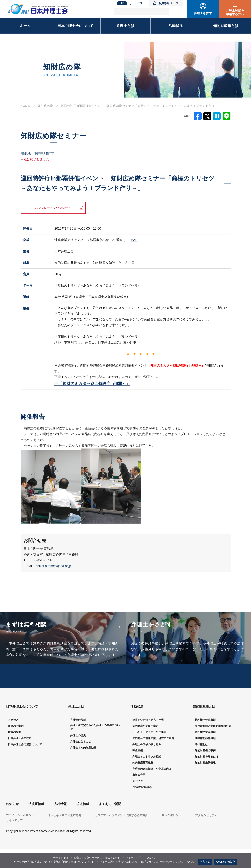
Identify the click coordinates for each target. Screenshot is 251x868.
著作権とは (201, 763)
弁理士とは (125, 26)
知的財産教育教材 (143, 781)
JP (122, 3)
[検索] (141, 12)
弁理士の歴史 (78, 754)
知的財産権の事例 (205, 769)
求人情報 (83, 823)
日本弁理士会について (75, 26)
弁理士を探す (203, 13)
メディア (138, 800)
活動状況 (176, 26)
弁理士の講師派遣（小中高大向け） (153, 788)
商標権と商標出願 (205, 757)
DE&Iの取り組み (142, 806)
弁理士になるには (81, 760)
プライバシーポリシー (20, 834)
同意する (205, 862)
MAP (134, 240)
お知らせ (12, 823)
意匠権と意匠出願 (205, 751)
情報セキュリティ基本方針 (64, 834)
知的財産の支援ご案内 (145, 745)
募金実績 (138, 769)
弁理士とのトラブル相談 (147, 775)
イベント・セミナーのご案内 (149, 751)
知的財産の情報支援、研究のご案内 (153, 757)
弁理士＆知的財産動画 (83, 766)
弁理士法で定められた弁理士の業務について (95, 746)
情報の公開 (14, 751)
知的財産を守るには (206, 775)
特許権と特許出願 (205, 739)
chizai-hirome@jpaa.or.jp (53, 566)
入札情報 (60, 823)
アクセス (13, 739)
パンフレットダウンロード (53, 208)
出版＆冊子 (139, 794)
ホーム (25, 26)
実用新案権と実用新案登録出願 (213, 745)
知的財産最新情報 (205, 781)
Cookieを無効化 (226, 862)
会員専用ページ (168, 3)
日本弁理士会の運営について (25, 763)
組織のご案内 (16, 745)
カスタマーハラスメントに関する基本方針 (121, 834)
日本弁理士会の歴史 (20, 757)
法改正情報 (36, 823)
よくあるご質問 (110, 823)
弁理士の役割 (78, 739)
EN (140, 3)
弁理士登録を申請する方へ (235, 12)
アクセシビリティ (206, 834)
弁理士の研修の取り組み (147, 763)
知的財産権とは (226, 26)
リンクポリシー (171, 834)
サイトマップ (14, 839)
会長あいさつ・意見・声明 (148, 739)
